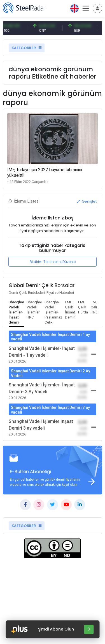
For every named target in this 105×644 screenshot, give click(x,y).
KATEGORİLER (27, 48)
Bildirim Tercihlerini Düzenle (53, 262)
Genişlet (87, 201)
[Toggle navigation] (97, 8)
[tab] (16, 313)
